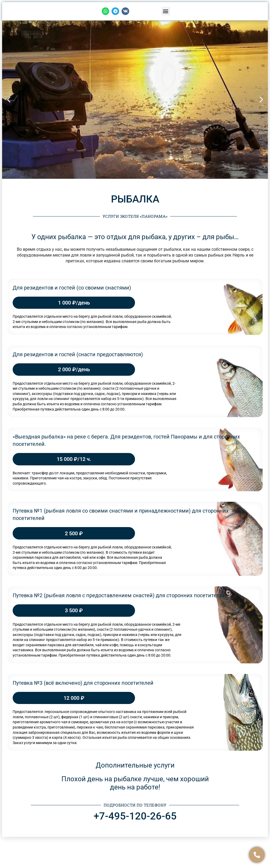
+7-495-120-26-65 (135, 816)
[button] (166, 11)
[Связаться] (257, 855)
